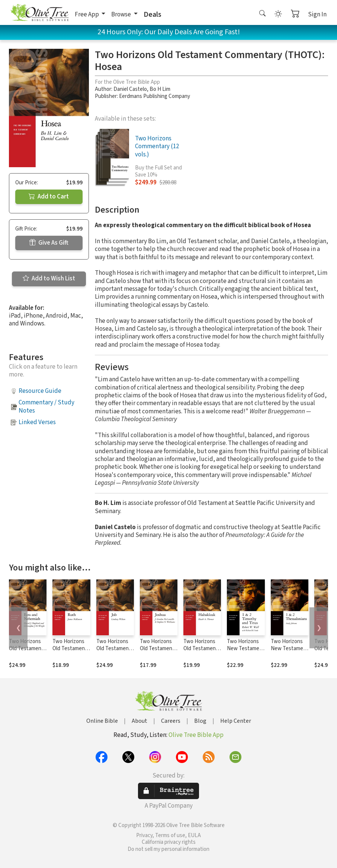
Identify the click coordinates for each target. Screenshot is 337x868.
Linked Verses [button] (37, 422)
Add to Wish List (49, 279)
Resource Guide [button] (40, 391)
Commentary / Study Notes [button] (46, 406)
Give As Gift (49, 243)
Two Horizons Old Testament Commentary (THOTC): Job (114, 652)
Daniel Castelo (130, 89)
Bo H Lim (160, 89)
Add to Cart (49, 197)
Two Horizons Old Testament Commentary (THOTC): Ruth (70, 652)
